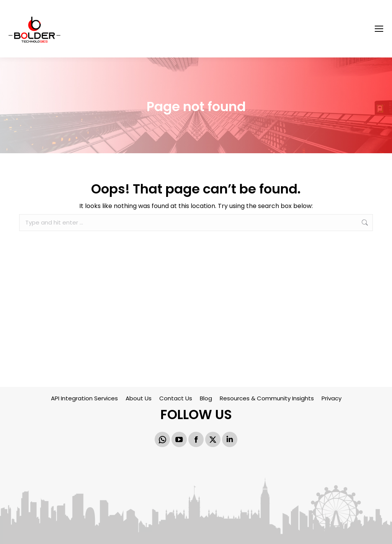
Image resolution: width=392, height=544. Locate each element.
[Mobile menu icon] (379, 29)
